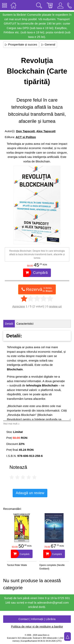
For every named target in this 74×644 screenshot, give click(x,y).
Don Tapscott (26, 131)
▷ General (48, 44)
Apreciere (19, 306)
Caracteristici (25, 324)
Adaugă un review (30, 493)
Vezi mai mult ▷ (11, 424)
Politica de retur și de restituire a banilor (37, 626)
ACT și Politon (26, 137)
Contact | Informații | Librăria (37, 619)
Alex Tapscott (46, 131)
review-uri (55, 306)
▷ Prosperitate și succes (21, 44)
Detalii (9, 324)
